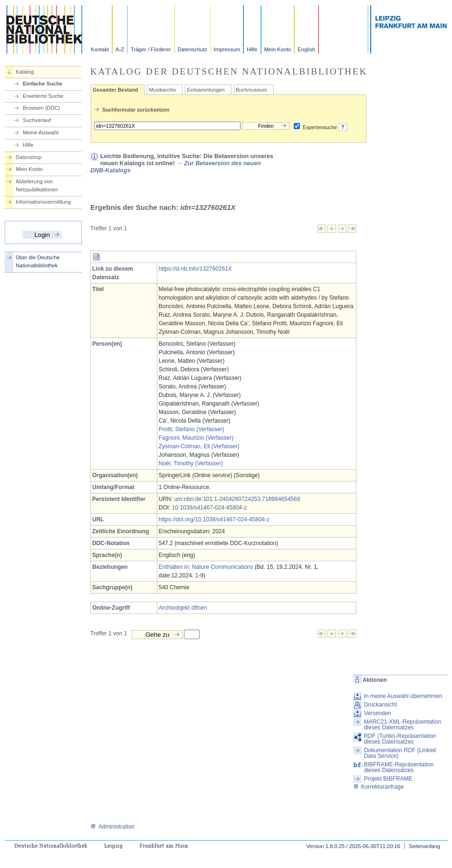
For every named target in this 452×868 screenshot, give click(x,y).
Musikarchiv (162, 90)
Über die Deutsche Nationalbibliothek (38, 261)
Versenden (378, 713)
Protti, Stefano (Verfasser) (192, 429)
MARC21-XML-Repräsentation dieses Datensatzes (403, 725)
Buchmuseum (251, 90)
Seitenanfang (424, 846)
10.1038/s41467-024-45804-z (209, 508)
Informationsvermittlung (43, 202)
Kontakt (100, 49)
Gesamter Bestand (115, 90)
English (306, 49)
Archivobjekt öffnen (183, 608)
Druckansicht (380, 705)
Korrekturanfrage (379, 787)
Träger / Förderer (151, 49)
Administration (112, 827)
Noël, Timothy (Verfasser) (191, 463)
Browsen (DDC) (41, 108)
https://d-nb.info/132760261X (195, 269)
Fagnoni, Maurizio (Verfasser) (196, 438)
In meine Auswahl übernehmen (403, 696)
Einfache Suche (43, 84)
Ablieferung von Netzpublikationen (37, 185)
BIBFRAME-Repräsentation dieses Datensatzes (399, 767)
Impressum (227, 49)
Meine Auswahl (41, 132)
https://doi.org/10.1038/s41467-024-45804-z (214, 519)
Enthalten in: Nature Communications (206, 567)
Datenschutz (192, 49)
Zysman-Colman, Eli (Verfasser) (199, 446)
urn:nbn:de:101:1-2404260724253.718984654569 (237, 499)
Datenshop (29, 157)
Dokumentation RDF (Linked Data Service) (400, 753)
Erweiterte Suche (43, 96)
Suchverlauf (37, 120)
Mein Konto (278, 49)
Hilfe (252, 49)
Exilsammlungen (206, 90)
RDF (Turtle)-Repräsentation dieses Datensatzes (400, 739)
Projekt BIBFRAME (388, 779)
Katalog (25, 72)
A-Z (120, 49)
